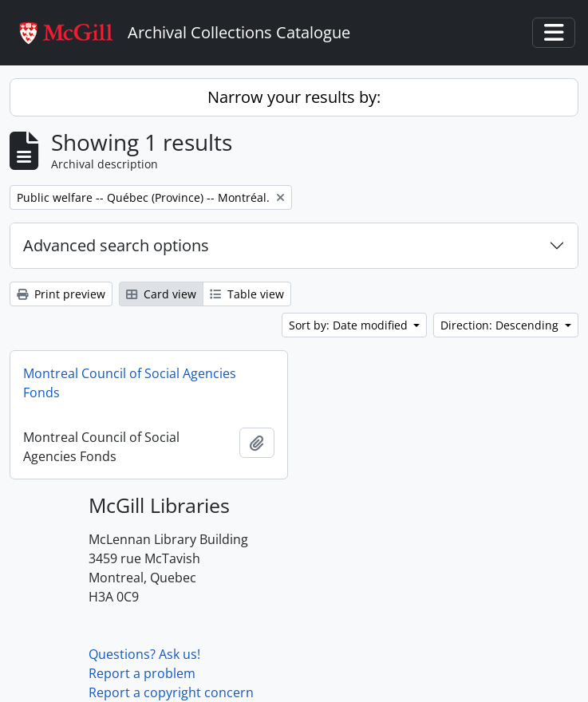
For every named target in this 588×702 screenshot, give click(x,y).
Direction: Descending (501, 325)
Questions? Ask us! (144, 654)
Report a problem (142, 673)
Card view (161, 294)
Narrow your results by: (294, 97)
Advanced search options (116, 245)
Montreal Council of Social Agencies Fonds (130, 383)
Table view (247, 294)
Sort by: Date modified (350, 325)
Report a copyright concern (171, 692)
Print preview (61, 294)
